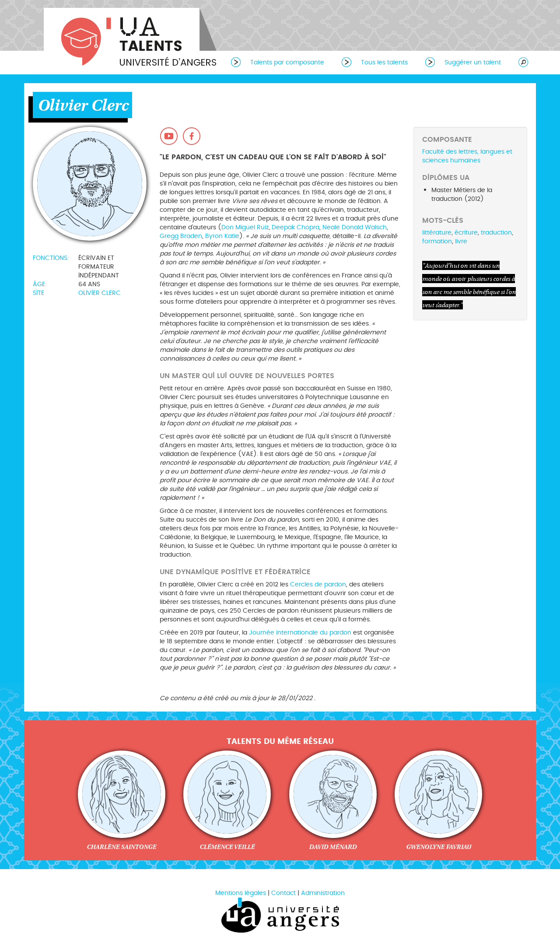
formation (437, 241)
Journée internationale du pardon (300, 633)
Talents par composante (287, 62)
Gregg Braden (181, 236)
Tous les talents (384, 62)
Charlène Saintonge (121, 847)
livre (461, 241)
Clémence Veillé (227, 847)
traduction (496, 233)
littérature (437, 233)
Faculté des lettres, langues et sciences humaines (467, 156)
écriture (466, 233)
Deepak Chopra (296, 227)
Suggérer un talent (473, 62)
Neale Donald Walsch (355, 227)
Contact (283, 893)
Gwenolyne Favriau (439, 847)
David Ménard (333, 847)
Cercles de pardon (318, 584)
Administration (323, 893)
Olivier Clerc (100, 293)
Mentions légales (241, 893)
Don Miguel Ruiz (245, 227)
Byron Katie (222, 236)
